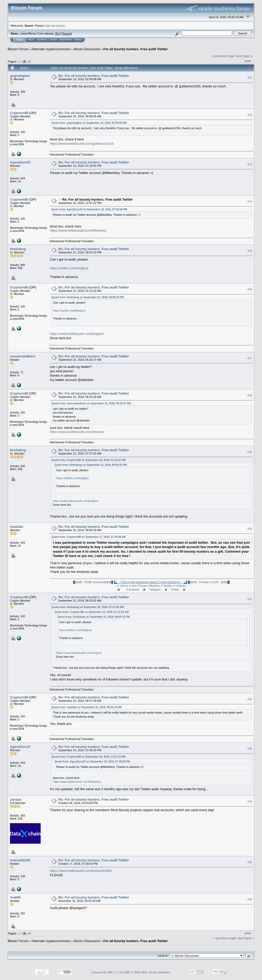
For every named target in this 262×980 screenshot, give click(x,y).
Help (31, 40)
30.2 (58, 34)
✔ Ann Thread (138, 586)
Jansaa (16, 800)
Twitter (175, 590)
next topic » (244, 56)
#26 (250, 289)
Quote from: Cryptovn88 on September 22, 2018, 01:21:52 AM (89, 460)
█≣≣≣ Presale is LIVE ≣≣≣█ (209, 582)
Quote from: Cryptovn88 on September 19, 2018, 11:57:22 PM (89, 757)
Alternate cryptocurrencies (51, 49)
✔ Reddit (166, 586)
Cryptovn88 (19, 113)
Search (42, 40)
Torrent (67, 34)
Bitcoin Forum (18, 49)
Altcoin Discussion (87, 49)
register (60, 25)
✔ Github (122, 586)
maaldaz (17, 527)
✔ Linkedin (179, 586)
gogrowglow (20, 76)
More (78, 40)
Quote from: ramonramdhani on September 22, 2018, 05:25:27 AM (91, 403)
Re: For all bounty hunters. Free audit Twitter (94, 76)
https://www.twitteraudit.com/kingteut (77, 334)
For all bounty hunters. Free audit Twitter (136, 49)
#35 (250, 862)
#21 (250, 78)
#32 (250, 699)
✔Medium (154, 586)
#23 (250, 164)
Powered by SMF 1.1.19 (107, 972)
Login (53, 40)
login (48, 25)
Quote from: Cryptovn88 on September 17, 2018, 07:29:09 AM (89, 537)
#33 (250, 749)
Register (66, 40)
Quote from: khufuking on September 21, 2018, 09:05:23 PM (88, 297)
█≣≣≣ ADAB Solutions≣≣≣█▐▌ (130, 582)
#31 (250, 599)
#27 (250, 358)
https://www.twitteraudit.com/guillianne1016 (82, 144)
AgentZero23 (20, 162)
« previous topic (223, 56)
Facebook (133, 590)
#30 (250, 529)
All (29, 61)
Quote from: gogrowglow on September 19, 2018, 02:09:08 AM (89, 123)
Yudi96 (15, 897)
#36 (250, 899)
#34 (250, 801)
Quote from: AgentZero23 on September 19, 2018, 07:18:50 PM (89, 209)
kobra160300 (20, 860)
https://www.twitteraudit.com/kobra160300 (81, 871)
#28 (250, 395)
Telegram (155, 590)
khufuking (18, 249)
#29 (250, 452)
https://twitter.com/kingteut (69, 268)
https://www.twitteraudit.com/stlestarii (77, 432)
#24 (250, 201)
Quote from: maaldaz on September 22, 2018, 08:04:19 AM (86, 707)
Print (248, 61)
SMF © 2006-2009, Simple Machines (147, 972)
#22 (250, 115)
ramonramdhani (23, 356)
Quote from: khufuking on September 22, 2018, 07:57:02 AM (88, 607)
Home (19, 40)
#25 (250, 251)
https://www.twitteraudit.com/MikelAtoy (78, 230)
